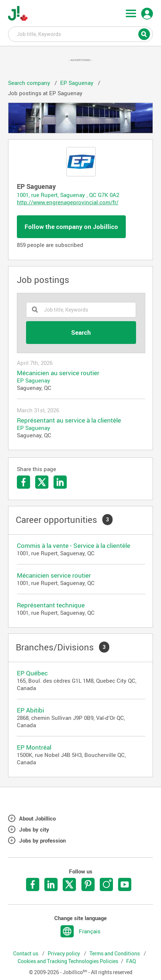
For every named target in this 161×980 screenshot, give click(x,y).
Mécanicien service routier (54, 575)
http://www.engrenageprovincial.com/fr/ (68, 202)
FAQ (131, 961)
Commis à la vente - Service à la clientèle (74, 545)
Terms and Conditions (115, 954)
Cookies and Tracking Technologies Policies (68, 961)
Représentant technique (51, 605)
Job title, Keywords (80, 34)
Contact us (26, 954)
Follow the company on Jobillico (71, 227)
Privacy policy (64, 954)
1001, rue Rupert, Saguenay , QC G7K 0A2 (68, 195)
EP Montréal (34, 747)
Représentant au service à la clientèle (69, 420)
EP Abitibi (30, 710)
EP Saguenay (34, 380)
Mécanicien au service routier (58, 373)
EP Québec (32, 673)
